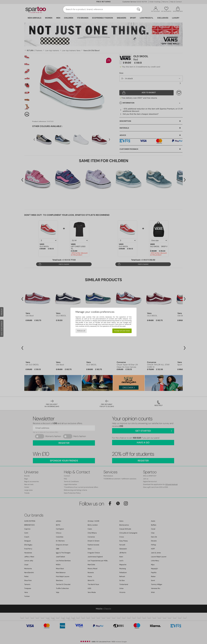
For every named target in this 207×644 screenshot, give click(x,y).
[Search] (138, 9)
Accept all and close (122, 331)
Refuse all (81, 331)
